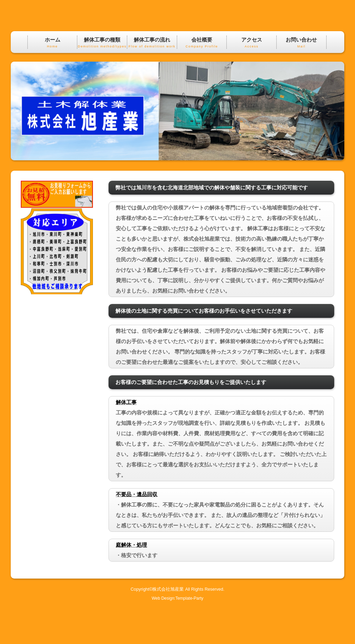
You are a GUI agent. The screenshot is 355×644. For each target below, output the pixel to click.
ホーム (53, 79)
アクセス (252, 79)
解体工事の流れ (152, 79)
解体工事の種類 (102, 79)
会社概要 (202, 79)
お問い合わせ (301, 79)
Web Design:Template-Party (177, 635)
